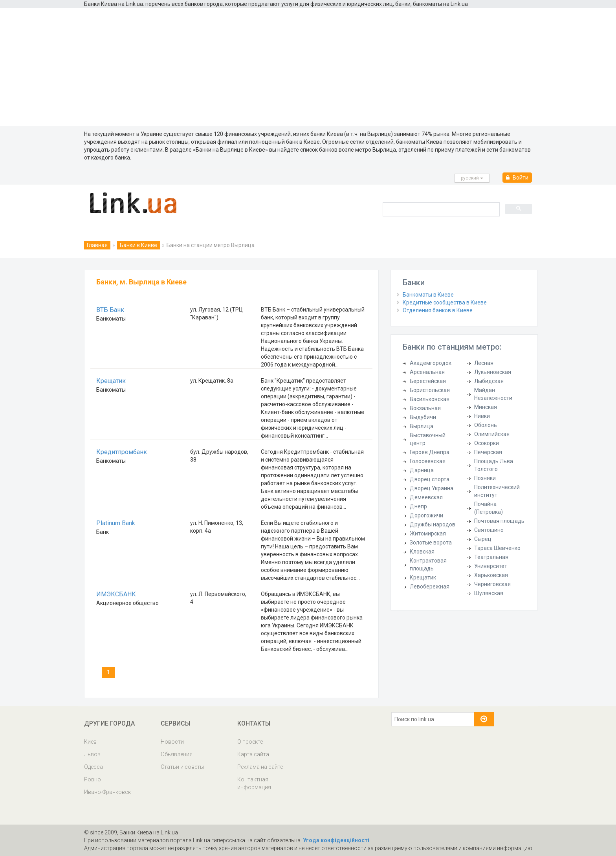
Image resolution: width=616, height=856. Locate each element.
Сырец (483, 539)
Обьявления (177, 754)
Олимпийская (492, 434)
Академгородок (431, 363)
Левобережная (430, 587)
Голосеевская (428, 461)
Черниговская (492, 584)
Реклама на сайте (260, 767)
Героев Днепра (430, 452)
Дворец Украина (432, 488)
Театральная (491, 557)
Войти (517, 178)
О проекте (250, 742)
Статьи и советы (182, 767)
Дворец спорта (430, 479)
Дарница (422, 470)
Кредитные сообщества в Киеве (445, 302)
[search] (440, 209)
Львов (92, 754)
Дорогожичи (426, 515)
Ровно (93, 779)
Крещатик (111, 381)
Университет (491, 566)
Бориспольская (430, 390)
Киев (90, 742)
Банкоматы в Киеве (428, 295)
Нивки (482, 416)
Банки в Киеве (138, 245)
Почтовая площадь (499, 521)
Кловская (422, 552)
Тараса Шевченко (497, 548)
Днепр (418, 506)
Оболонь (486, 425)
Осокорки (487, 443)
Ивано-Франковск (107, 792)
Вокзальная (425, 408)
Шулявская (489, 593)
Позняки (485, 478)
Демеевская (426, 497)
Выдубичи (423, 417)
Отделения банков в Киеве (438, 310)
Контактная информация (254, 783)
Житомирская (428, 533)
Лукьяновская (493, 372)
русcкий (472, 178)
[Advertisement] (308, 67)
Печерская (488, 452)
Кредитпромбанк (122, 452)
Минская (486, 407)
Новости (172, 742)
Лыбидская (489, 381)
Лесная (484, 363)
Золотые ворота (431, 543)
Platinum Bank (116, 523)
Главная (97, 245)
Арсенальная (427, 372)
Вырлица (422, 426)
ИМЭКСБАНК (116, 594)
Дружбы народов (433, 524)
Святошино (489, 530)
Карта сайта (253, 754)
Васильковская (430, 399)
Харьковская (491, 575)
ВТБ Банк (110, 310)
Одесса (93, 767)
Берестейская (428, 381)
